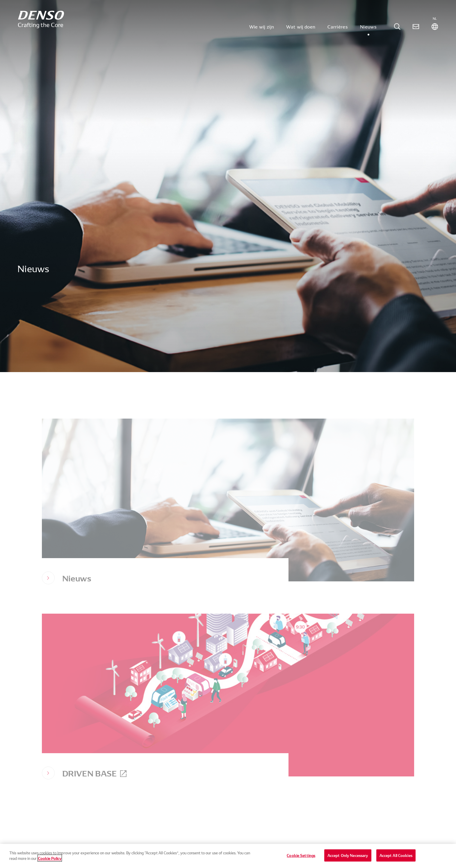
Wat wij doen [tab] (301, 30)
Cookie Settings (301, 859)
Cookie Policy (50, 862)
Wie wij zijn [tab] (262, 30)
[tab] (397, 30)
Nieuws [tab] (368, 30)
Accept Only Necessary (348, 859)
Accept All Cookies (396, 859)
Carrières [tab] (338, 30)
